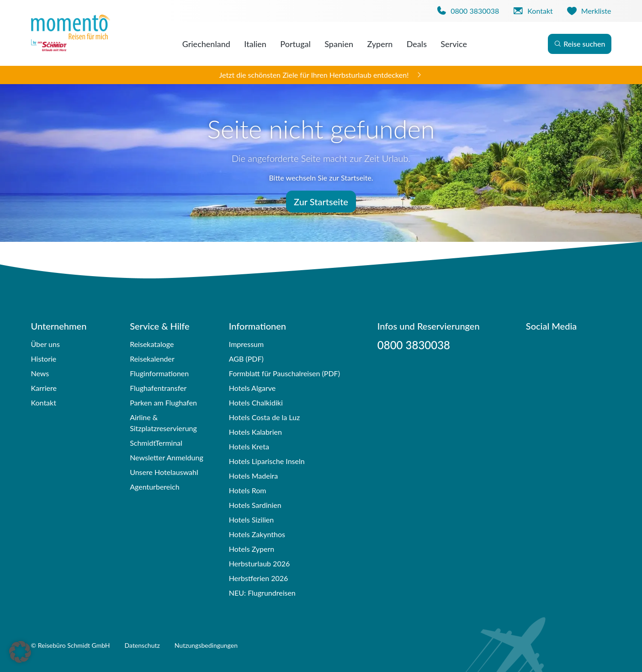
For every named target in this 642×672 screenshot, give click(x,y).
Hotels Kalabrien (255, 432)
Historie (44, 359)
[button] (20, 652)
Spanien (339, 44)
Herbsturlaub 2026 (259, 563)
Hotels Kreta (249, 446)
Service (454, 44)
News (40, 373)
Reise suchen (579, 44)
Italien (255, 44)
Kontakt (44, 403)
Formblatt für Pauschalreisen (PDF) (284, 373)
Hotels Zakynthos (257, 534)
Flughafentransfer (158, 388)
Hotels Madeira (253, 476)
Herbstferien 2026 (259, 578)
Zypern (380, 44)
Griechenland (206, 44)
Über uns (45, 344)
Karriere (44, 388)
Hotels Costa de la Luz (264, 417)
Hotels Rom (248, 490)
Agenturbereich (155, 487)
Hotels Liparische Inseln (267, 461)
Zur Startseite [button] (321, 202)
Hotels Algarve (252, 388)
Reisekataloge (152, 344)
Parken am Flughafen (163, 403)
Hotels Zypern (252, 549)
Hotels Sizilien (251, 520)
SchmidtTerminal (156, 443)
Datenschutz (142, 645)
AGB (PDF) (246, 359)
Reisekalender (152, 359)
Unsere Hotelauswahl (164, 472)
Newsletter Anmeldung (167, 457)
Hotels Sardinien (255, 505)
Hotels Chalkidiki (256, 403)
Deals (417, 44)
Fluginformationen (159, 373)
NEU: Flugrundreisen (262, 593)
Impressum (246, 344)
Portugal (295, 44)
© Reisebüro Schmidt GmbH (71, 645)
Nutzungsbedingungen (206, 645)
